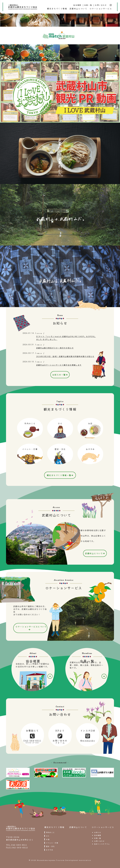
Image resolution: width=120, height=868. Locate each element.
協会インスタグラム (102, 843)
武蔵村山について (78, 9)
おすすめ (50, 849)
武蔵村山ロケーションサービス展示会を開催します (59, 365)
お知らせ (98, 832)
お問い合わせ (101, 5)
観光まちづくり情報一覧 (60, 475)
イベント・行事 (52, 842)
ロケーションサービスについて (32, 627)
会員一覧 (88, 5)
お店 (48, 839)
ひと (48, 835)
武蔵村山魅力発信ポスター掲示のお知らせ (55, 348)
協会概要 (77, 5)
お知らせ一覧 (60, 375)
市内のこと (50, 832)
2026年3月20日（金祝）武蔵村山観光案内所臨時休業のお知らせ (65, 356)
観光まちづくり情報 (57, 9)
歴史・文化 (50, 846)
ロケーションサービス (101, 9)
